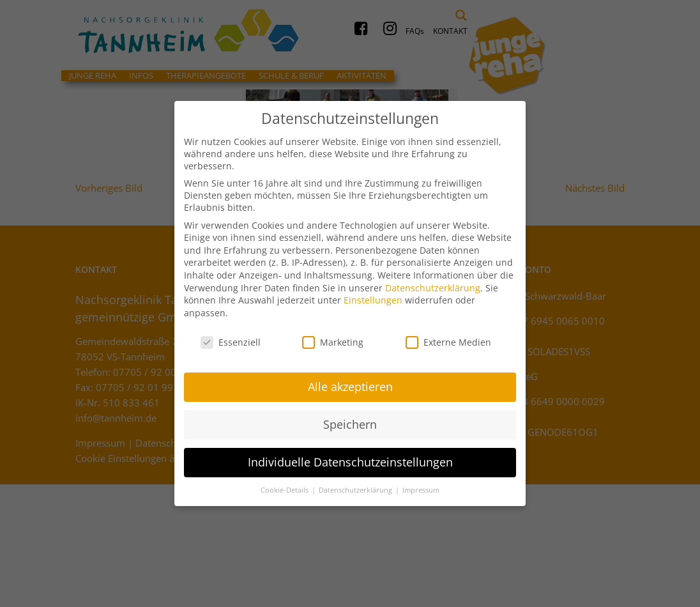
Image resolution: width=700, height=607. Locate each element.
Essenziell (231, 336)
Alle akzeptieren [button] (350, 381)
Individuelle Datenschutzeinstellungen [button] (350, 457)
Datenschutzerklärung (433, 282)
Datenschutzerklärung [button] (356, 485)
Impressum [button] (421, 485)
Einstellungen (373, 295)
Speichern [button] (350, 419)
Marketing (333, 336)
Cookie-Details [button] (285, 485)
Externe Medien (448, 336)
